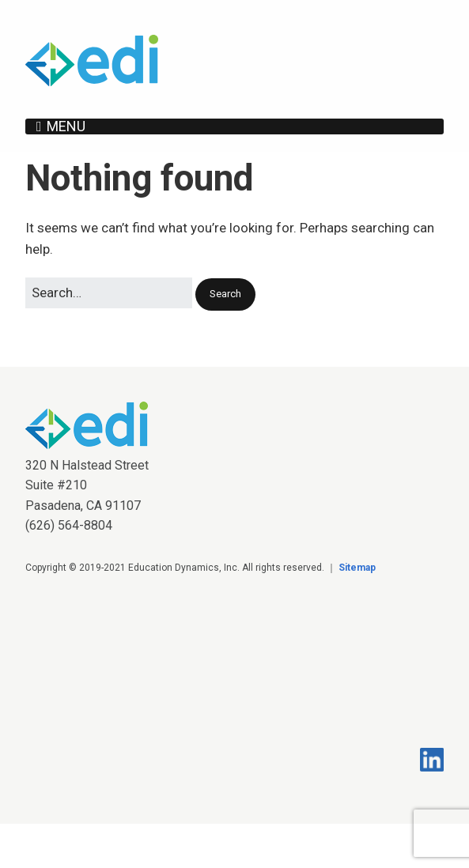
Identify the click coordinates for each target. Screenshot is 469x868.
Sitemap (357, 568)
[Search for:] (109, 293)
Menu (66, 126)
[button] (225, 294)
